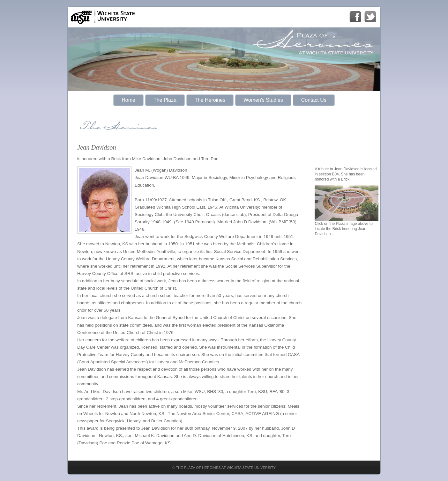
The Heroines (210, 100)
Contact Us (314, 100)
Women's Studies (263, 100)
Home (128, 100)
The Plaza (165, 100)
